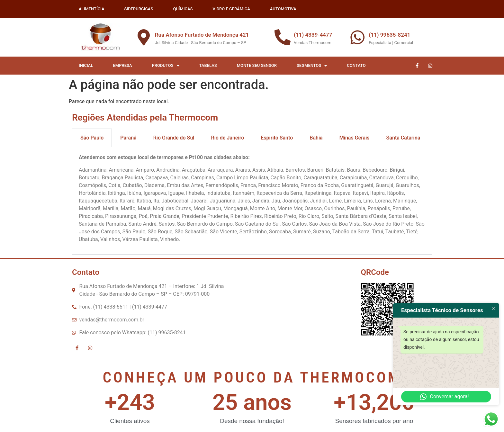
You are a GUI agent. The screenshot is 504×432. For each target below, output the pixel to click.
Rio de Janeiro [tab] (227, 138)
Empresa (123, 65)
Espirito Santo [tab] (277, 138)
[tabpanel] (252, 201)
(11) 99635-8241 (389, 35)
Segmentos (312, 66)
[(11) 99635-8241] (357, 37)
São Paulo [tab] (92, 138)
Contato (356, 65)
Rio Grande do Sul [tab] (174, 138)
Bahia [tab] (316, 138)
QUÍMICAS (183, 9)
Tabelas (208, 65)
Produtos (166, 66)
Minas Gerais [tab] (355, 138)
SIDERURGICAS (139, 9)
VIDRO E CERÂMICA (231, 9)
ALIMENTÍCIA (92, 9)
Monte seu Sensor (257, 65)
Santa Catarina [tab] (403, 138)
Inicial (86, 65)
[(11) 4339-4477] (283, 37)
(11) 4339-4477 (313, 35)
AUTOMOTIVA (283, 9)
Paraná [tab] (128, 138)
